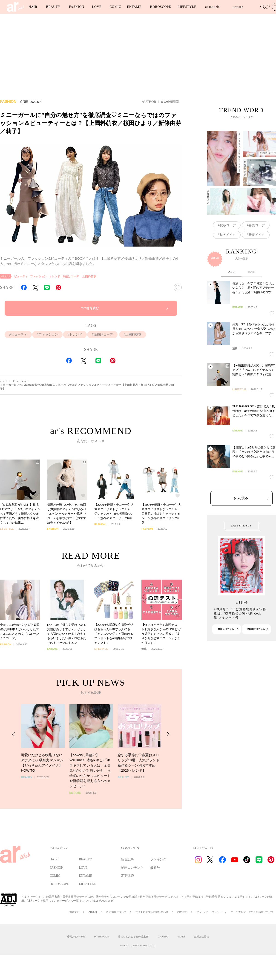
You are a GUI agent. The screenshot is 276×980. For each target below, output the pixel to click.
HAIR (33, 7)
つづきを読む (90, 308)
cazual (181, 937)
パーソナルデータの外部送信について (252, 912)
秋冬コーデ (228, 251)
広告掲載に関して (116, 912)
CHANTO (163, 937)
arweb (4, 381)
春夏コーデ (257, 251)
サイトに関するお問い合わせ (152, 912)
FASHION (77, 7)
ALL (231, 322)
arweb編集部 (170, 101)
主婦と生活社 (201, 937)
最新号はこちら (226, 654)
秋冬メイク (228, 260)
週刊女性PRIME (76, 937)
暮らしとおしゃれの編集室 (133, 937)
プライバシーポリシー (209, 912)
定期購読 (127, 876)
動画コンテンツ (132, 868)
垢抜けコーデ (71, 276)
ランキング (158, 859)
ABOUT (93, 912)
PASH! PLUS (101, 937)
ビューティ (21, 276)
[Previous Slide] (13, 762)
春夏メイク (257, 260)
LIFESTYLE (187, 7)
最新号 (155, 868)
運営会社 (75, 912)
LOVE (97, 7)
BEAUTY (53, 7)
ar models (212, 7)
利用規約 (182, 912)
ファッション (38, 276)
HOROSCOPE (160, 7)
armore (238, 7)
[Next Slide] (168, 762)
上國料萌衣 (89, 276)
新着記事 (127, 859)
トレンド (55, 276)
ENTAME (134, 7)
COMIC (115, 7)
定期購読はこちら (256, 654)
